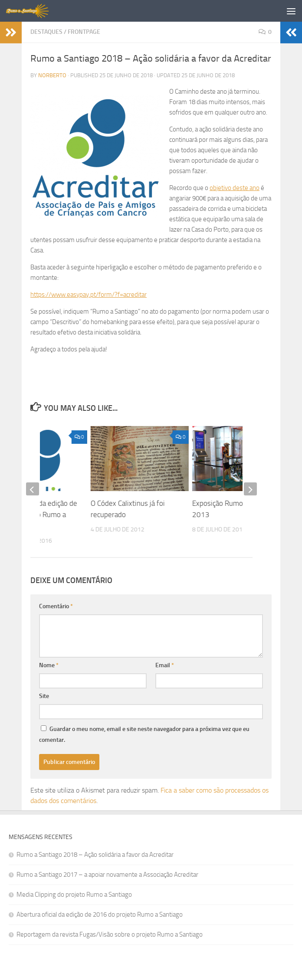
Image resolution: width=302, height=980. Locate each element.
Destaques (46, 32)
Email (165, 665)
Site (44, 696)
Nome (49, 665)
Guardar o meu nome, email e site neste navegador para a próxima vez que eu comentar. (144, 734)
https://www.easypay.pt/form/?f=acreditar (89, 295)
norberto (52, 75)
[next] (250, 489)
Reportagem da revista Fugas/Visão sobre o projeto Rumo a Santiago (110, 934)
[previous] (33, 489)
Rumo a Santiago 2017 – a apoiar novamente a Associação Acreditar (107, 875)
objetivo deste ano (235, 188)
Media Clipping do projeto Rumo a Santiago (74, 895)
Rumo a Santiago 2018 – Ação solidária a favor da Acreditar (95, 855)
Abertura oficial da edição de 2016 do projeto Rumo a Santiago (100, 914)
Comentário (56, 606)
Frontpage (84, 32)
